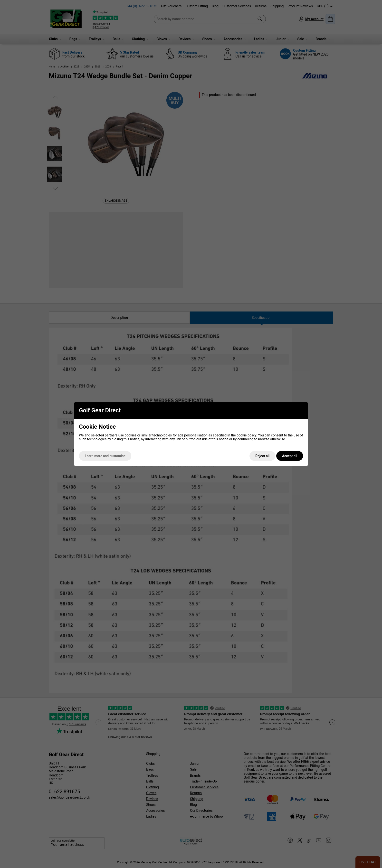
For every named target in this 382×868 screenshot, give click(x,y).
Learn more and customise (105, 456)
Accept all (290, 456)
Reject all (262, 456)
